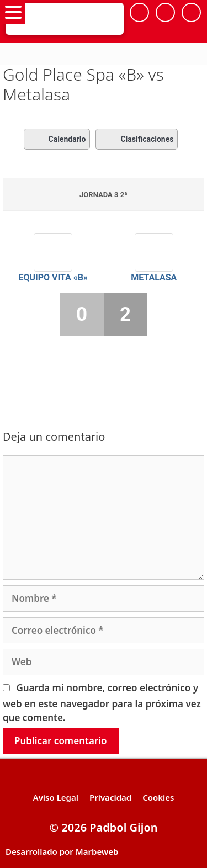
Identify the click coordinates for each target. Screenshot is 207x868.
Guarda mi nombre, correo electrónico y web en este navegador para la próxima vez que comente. (102, 703)
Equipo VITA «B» (53, 277)
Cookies (158, 797)
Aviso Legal (56, 797)
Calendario (57, 139)
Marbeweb (97, 851)
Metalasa (154, 277)
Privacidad (110, 797)
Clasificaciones (137, 139)
